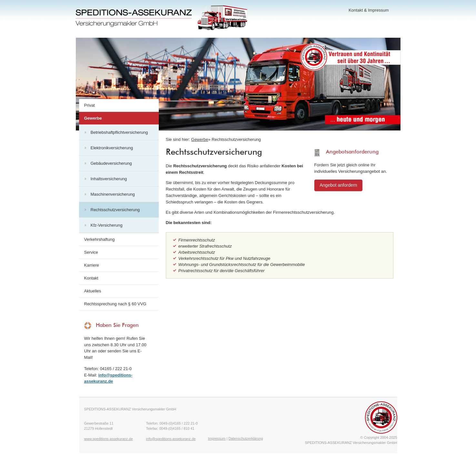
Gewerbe (200, 139)
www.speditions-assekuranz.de (109, 439)
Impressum (378, 10)
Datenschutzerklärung (246, 438)
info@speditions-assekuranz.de (171, 439)
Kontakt (356, 10)
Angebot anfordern (339, 185)
